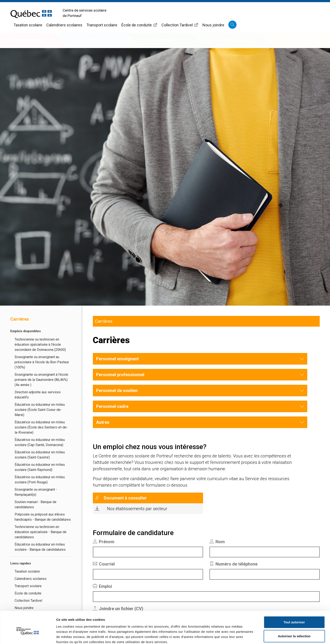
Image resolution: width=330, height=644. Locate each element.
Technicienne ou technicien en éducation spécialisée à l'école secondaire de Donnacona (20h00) (40, 345)
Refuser (294, 630)
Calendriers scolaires (64, 25)
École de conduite (139, 25)
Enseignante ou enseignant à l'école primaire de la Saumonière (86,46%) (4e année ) (41, 380)
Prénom (104, 542)
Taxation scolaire (28, 25)
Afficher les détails (236, 636)
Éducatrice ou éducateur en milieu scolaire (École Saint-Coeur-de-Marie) (40, 410)
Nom (217, 542)
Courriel (104, 564)
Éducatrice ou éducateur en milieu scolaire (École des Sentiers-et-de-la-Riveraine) (41, 427)
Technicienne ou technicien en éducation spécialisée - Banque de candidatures (41, 532)
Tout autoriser (294, 602)
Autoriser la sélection (294, 616)
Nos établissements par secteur (137, 509)
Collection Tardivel (180, 25)
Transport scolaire (102, 25)
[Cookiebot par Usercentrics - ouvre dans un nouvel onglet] (28, 636)
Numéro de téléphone (234, 564)
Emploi (102, 586)
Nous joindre (213, 25)
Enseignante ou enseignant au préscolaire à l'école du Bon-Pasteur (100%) (42, 362)
